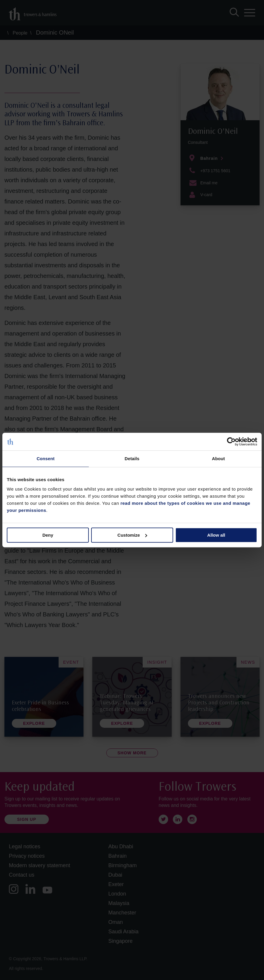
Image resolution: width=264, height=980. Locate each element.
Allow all (216, 535)
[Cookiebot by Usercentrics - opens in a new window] (231, 442)
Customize (132, 535)
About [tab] (218, 459)
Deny (48, 535)
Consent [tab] (46, 459)
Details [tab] (132, 459)
